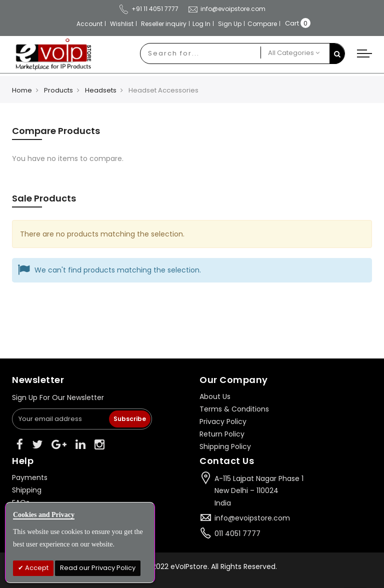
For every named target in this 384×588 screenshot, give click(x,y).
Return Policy (222, 434)
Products (58, 90)
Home (22, 90)
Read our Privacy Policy (98, 568)
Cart (292, 23)
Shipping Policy (225, 446)
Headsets (101, 90)
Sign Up (230, 24)
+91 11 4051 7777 (148, 9)
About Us (215, 396)
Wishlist (122, 24)
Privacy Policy (223, 421)
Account (89, 24)
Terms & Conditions (234, 409)
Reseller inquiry (164, 24)
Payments (30, 477)
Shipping (27, 490)
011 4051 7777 (237, 533)
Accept (36, 568)
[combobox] (200, 53)
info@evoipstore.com (226, 9)
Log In (201, 24)
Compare (262, 24)
